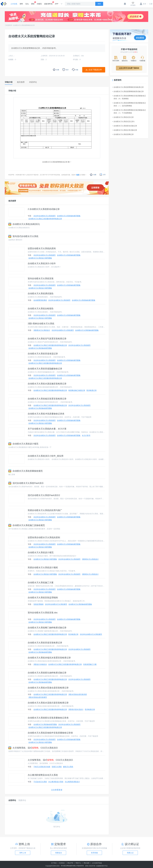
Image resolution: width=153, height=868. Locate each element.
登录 (143, 4)
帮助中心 (78, 863)
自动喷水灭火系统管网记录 (123, 134)
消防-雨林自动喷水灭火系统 (41, 324)
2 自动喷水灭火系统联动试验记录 (44, 209)
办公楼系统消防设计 (72, 782)
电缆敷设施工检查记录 (77, 390)
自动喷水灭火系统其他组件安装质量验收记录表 (50, 733)
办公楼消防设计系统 (56, 782)
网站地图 (87, 863)
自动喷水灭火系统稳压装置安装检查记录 (47, 399)
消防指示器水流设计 (76, 709)
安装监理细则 (38, 604)
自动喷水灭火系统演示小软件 (42, 263)
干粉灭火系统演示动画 (42, 767)
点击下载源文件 (95, 70)
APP (57, 4)
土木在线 (14, 4)
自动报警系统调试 (40, 300)
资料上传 (23, 853)
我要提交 (59, 853)
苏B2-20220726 (90, 866)
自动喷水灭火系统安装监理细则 (43, 598)
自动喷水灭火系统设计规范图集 (40, 258)
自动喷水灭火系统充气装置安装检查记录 (47, 339)
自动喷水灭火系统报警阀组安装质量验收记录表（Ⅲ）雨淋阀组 (129, 97)
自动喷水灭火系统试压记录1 (123, 121)
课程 (33, 3)
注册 (150, 4)
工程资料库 (8, 25)
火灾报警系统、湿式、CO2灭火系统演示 (33, 748)
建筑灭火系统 (68, 767)
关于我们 (54, 863)
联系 (78, 175)
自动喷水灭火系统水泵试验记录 (125, 130)
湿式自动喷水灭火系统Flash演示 (26, 483)
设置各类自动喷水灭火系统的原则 (44, 537)
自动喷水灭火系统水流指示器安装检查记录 (48, 703)
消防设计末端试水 (40, 664)
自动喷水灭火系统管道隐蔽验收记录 (45, 369)
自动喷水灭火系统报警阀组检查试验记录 (128, 91)
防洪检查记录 (92, 390)
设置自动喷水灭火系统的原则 (42, 248)
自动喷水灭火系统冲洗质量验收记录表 (46, 414)
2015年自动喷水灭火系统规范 (45, 216)
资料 (21, 4)
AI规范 (39, 4)
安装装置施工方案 (90, 664)
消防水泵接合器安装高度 (78, 694)
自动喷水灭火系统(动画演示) (24, 224)
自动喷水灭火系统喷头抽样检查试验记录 (47, 673)
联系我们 (62, 863)
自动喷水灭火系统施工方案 (41, 583)
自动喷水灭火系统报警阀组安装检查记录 (128, 87)
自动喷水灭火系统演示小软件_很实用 (46, 456)
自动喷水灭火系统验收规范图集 (69, 216)
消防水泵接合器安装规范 (38, 697)
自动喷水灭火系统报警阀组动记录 (24, 25)
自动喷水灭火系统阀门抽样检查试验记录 (47, 628)
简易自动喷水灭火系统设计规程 (43, 568)
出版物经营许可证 (102, 866)
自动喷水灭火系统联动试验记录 (125, 126)
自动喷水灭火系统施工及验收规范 (27, 525)
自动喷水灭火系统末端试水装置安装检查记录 (49, 658)
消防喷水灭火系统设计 (42, 330)
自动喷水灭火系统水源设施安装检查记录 (47, 384)
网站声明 (70, 863)
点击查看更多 (57, 790)
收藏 (93, 175)
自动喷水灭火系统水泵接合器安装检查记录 (48, 688)
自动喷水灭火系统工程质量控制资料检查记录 (45, 219)
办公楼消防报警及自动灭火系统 (43, 775)
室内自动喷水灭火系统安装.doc (43, 613)
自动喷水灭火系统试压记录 (123, 117)
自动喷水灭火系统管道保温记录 (43, 354)
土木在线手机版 (97, 863)
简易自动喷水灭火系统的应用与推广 (45, 510)
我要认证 (130, 853)
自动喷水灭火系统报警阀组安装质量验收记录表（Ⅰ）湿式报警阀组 (129, 104)
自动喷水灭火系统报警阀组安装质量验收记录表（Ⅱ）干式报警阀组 (129, 111)
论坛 (27, 4)
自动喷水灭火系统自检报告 (41, 309)
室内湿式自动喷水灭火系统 (23, 236)
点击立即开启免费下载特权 (129, 68)
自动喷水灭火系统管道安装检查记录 (45, 643)
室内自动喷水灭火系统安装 (41, 279)
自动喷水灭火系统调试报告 (41, 294)
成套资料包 (48, 3)
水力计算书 (86, 435)
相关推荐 (12, 201)
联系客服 (94, 853)
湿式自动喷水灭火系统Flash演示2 (44, 495)
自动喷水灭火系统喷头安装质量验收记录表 (48, 718)
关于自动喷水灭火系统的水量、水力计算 (47, 429)
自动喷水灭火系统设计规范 (23, 444)
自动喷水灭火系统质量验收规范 (26, 471)
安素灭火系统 (57, 767)
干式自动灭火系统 (40, 782)
